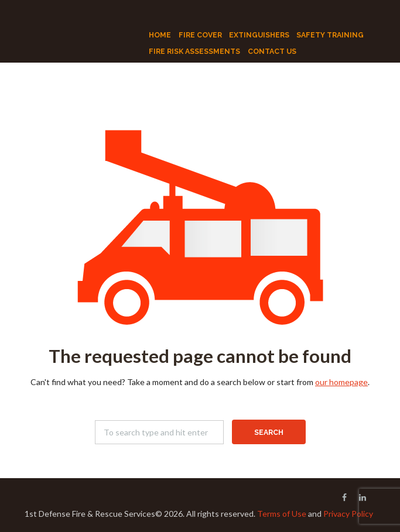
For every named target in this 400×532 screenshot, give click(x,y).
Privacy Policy (348, 514)
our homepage (341, 382)
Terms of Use (282, 514)
